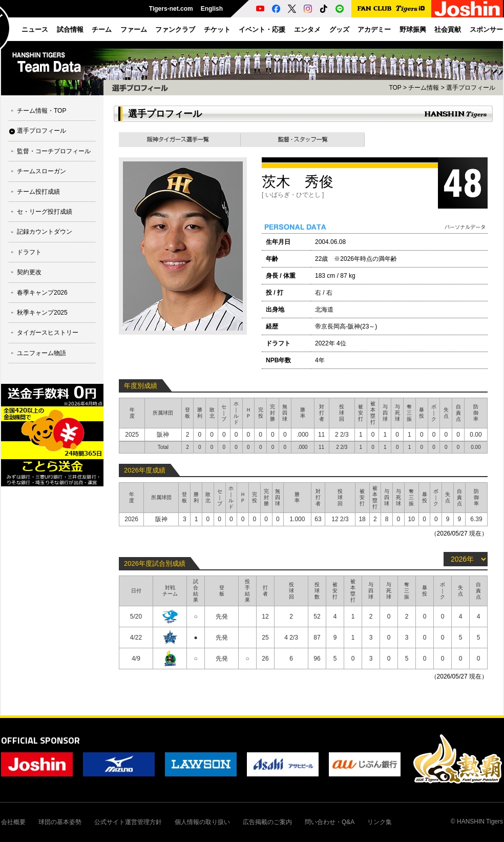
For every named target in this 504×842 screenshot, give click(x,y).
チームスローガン (41, 171)
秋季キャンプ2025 (42, 313)
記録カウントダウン (45, 232)
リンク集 (380, 822)
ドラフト (29, 252)
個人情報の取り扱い (202, 822)
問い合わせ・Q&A (330, 822)
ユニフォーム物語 (41, 353)
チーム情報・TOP (41, 111)
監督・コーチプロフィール (54, 151)
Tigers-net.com (171, 9)
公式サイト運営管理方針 (128, 822)
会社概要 (13, 822)
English (212, 9)
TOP (395, 88)
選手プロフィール (41, 131)
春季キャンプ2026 (42, 293)
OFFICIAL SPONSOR (40, 740)
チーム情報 (424, 88)
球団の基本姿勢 (60, 822)
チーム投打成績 (38, 192)
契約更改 (29, 272)
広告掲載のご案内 (267, 822)
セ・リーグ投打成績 (45, 212)
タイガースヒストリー (48, 333)
